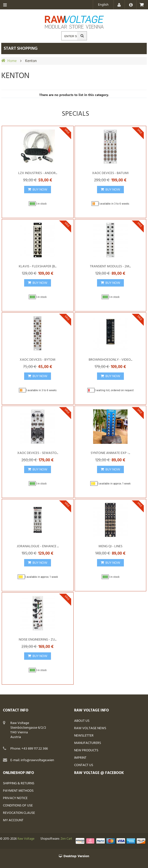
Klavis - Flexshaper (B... (38, 266)
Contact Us (84, 765)
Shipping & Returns (19, 783)
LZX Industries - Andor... (38, 173)
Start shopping (21, 49)
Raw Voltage (26, 839)
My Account (13, 820)
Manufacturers (88, 743)
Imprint (80, 758)
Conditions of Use (18, 806)
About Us (82, 721)
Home (12, 61)
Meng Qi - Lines (110, 546)
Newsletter (84, 736)
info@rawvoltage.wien (37, 760)
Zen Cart (66, 839)
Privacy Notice (15, 798)
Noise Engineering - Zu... (38, 640)
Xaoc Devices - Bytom (38, 360)
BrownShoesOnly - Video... (110, 360)
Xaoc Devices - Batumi (110, 173)
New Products (86, 750)
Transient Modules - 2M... (110, 266)
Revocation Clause (19, 813)
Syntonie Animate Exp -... (110, 453)
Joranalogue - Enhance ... (38, 546)
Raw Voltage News (90, 728)
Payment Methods (18, 791)
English (103, 5)
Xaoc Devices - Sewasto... (38, 453)
